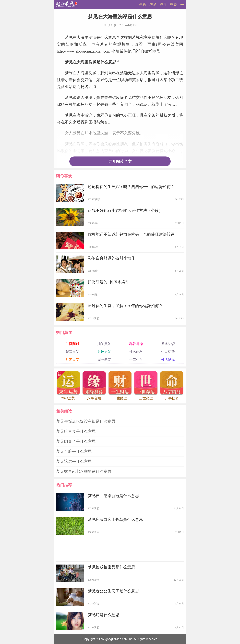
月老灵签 (72, 360)
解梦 (153, 4)
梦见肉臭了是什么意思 (76, 441)
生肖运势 (168, 352)
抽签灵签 (104, 344)
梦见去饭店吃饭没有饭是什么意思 (86, 421)
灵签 (173, 4)
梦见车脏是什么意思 (74, 451)
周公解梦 (104, 360)
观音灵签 (72, 352)
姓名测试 (168, 360)
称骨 (163, 4)
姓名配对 (136, 352)
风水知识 (168, 344)
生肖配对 (72, 344)
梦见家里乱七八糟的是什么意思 (84, 471)
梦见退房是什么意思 (74, 461)
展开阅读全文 (120, 161)
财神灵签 (104, 352)
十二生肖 (136, 360)
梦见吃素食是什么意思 (76, 431)
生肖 (143, 4)
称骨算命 (136, 344)
